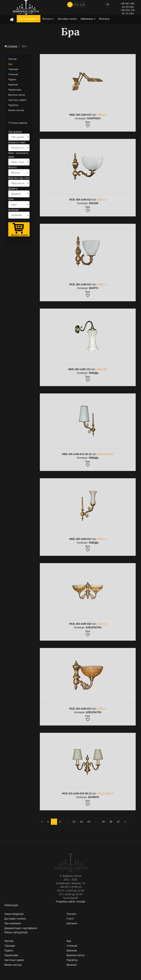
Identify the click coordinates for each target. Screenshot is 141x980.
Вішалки (71, 965)
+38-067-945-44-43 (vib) (128, 5)
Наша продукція (29, 19)
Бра (10, 64)
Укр (70, 5)
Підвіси (12, 79)
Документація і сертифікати (21, 928)
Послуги (48, 19)
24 (81, 822)
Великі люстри (16, 110)
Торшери (13, 69)
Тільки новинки (18, 123)
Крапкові (13, 85)
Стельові (13, 74)
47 (118, 822)
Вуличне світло (17, 95)
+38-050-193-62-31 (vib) (128, 12)
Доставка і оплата (67, 19)
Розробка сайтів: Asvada (71, 902)
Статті (70, 919)
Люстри (12, 59)
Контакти (104, 19)
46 (111, 822)
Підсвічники (15, 90)
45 (103, 822)
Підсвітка (13, 105)
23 (74, 822)
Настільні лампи (17, 100)
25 (89, 822)
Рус (76, 5)
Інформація (88, 19)
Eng (83, 5)
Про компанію (13, 923)
